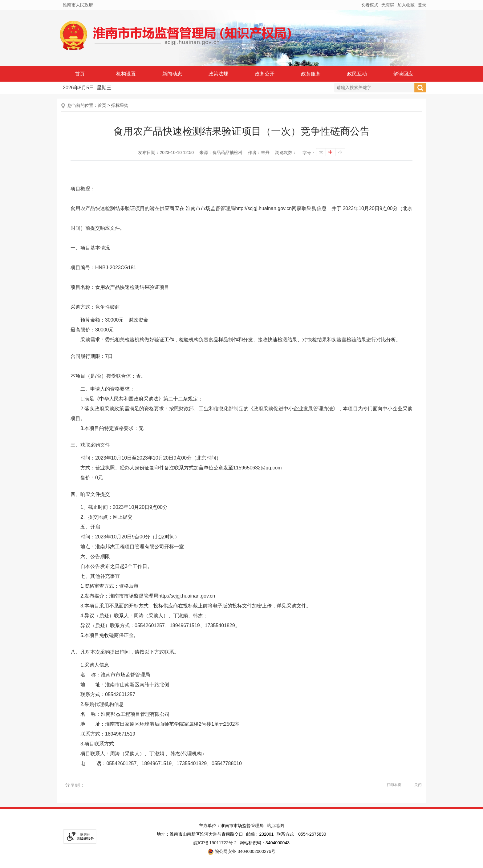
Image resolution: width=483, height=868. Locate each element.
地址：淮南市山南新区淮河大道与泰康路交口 (200, 834)
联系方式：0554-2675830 (301, 834)
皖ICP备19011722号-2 (215, 843)
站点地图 (275, 825)
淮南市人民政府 (78, 5)
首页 (80, 74)
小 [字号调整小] (340, 152)
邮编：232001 (260, 834)
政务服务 (311, 74)
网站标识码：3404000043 (265, 843)
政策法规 (218, 74)
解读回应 (403, 74)
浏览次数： (286, 152)
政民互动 (357, 74)
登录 (422, 5)
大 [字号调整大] (321, 152)
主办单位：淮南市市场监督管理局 (231, 825)
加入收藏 (406, 5)
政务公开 (265, 74)
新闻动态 (172, 74)
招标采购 (120, 105)
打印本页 (394, 785)
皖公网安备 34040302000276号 (242, 852)
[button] (370, 5)
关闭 (418, 785)
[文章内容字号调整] (324, 153)
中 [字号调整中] (331, 152)
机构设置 (126, 74)
